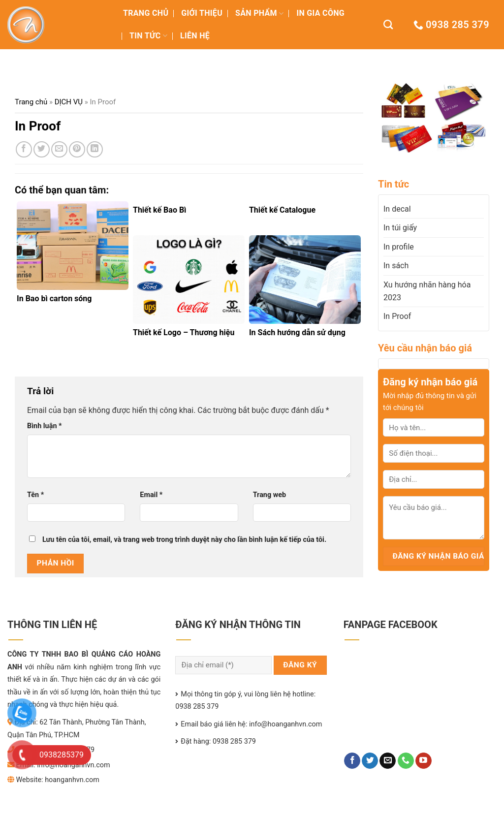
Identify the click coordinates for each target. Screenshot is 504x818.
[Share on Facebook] (24, 149)
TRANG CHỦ (146, 13)
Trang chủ (31, 102)
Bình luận (45, 426)
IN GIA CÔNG (320, 13)
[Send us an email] (388, 761)
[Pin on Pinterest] (77, 149)
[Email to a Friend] (59, 149)
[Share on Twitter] (42, 149)
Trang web (269, 495)
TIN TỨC (148, 36)
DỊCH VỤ (69, 102)
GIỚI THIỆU (202, 13)
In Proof (397, 316)
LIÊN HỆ (195, 36)
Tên (35, 495)
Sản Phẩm (259, 13)
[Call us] (406, 761)
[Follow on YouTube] (424, 761)
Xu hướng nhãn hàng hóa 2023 (427, 291)
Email (151, 495)
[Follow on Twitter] (370, 761)
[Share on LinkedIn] (95, 149)
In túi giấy (400, 228)
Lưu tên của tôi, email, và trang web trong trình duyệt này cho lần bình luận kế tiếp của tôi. (184, 540)
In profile (399, 247)
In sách (396, 266)
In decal (397, 209)
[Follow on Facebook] (352, 761)
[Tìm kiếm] (388, 24)
